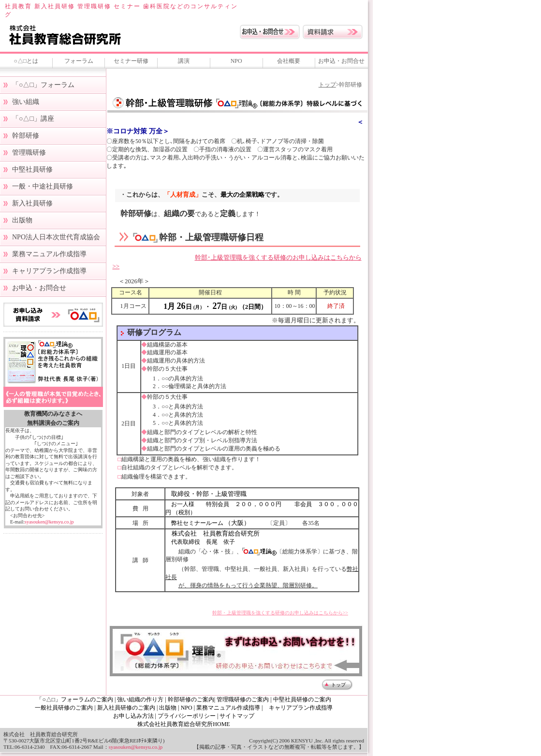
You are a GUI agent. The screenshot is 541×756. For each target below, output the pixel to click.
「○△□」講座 (33, 119)
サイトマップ (237, 716)
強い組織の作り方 (141, 699)
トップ (327, 85)
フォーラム (79, 61)
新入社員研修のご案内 (126, 708)
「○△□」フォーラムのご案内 (75, 699)
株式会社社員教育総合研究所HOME (183, 724)
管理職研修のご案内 (243, 699)
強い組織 (26, 102)
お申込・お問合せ (341, 61)
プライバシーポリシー (187, 716)
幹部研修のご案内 (191, 699)
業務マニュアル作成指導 (49, 254)
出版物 (22, 220)
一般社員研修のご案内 (64, 708)
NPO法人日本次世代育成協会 (56, 237)
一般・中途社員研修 (43, 186)
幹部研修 (26, 136)
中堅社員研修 (32, 169)
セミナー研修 (131, 61)
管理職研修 (29, 153)
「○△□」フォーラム (43, 85)
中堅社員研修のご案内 (302, 699)
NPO (236, 61)
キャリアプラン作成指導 (49, 271)
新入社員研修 (32, 203)
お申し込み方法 (133, 716)
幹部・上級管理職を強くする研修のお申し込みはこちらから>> (280, 613)
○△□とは (26, 61)
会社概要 (289, 61)
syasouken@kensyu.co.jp (49, 522)
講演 (184, 61)
